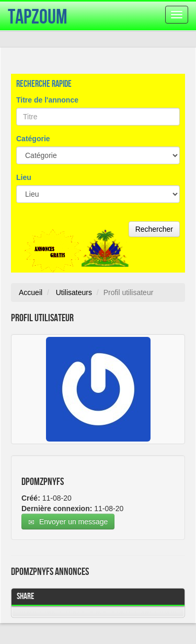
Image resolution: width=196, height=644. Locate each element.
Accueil (31, 292)
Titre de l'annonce (47, 100)
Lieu (24, 177)
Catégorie (33, 139)
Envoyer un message (68, 522)
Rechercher (154, 229)
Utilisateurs (74, 292)
